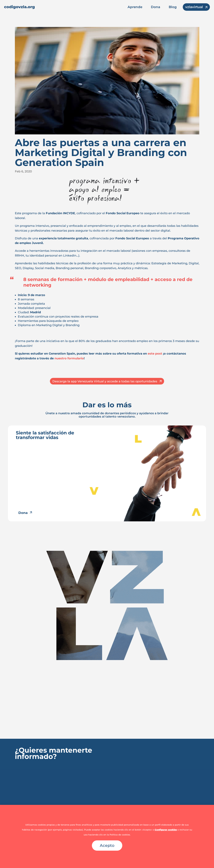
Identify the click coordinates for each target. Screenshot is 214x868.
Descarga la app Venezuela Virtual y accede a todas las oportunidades (105, 381)
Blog (173, 7)
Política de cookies (120, 835)
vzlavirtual (194, 7)
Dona (156, 7)
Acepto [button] (107, 845)
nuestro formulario (69, 358)
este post (155, 354)
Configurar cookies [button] (166, 830)
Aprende (135, 7)
